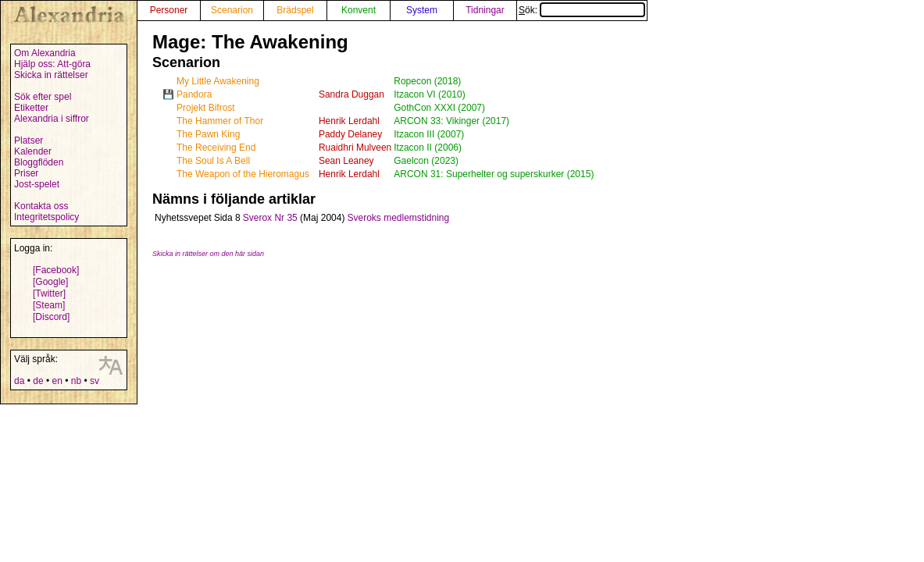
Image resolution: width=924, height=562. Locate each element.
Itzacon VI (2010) (429, 94)
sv (95, 381)
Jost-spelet (37, 184)
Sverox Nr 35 (270, 218)
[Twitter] (49, 293)
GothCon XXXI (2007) (439, 108)
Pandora (194, 94)
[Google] (50, 282)
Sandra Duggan (351, 94)
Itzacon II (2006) (428, 148)
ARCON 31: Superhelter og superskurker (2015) (494, 174)
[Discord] (51, 317)
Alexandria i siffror (52, 119)
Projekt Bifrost (206, 108)
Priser (26, 173)
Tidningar (485, 10)
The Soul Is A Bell (213, 161)
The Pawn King (208, 134)
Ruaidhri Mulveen (355, 148)
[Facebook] (56, 270)
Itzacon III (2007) (429, 134)
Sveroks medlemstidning (398, 218)
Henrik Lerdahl (349, 121)
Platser (29, 140)
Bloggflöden (39, 162)
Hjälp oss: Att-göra (52, 64)
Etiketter (31, 108)
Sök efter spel (43, 97)
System (422, 10)
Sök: (582, 10)
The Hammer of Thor (220, 121)
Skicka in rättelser (51, 75)
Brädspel (295, 10)
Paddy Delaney (350, 134)
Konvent (359, 10)
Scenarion (232, 10)
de (38, 381)
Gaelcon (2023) (426, 161)
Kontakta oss (41, 206)
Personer (169, 10)
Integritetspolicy (46, 217)
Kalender (33, 151)
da (19, 381)
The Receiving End (216, 148)
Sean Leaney (346, 161)
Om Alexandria (45, 53)
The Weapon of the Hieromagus (243, 174)
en (57, 381)
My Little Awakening (218, 81)
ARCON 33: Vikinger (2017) (451, 121)
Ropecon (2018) (427, 81)
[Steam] (49, 305)
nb (76, 381)
